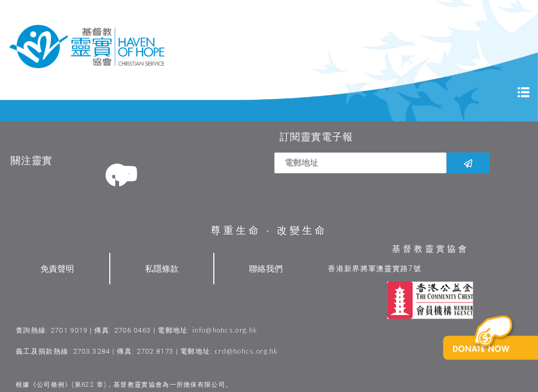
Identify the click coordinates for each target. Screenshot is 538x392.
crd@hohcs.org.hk (247, 350)
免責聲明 (57, 268)
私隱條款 (162, 268)
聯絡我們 (266, 268)
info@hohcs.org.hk (225, 329)
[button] (493, 354)
